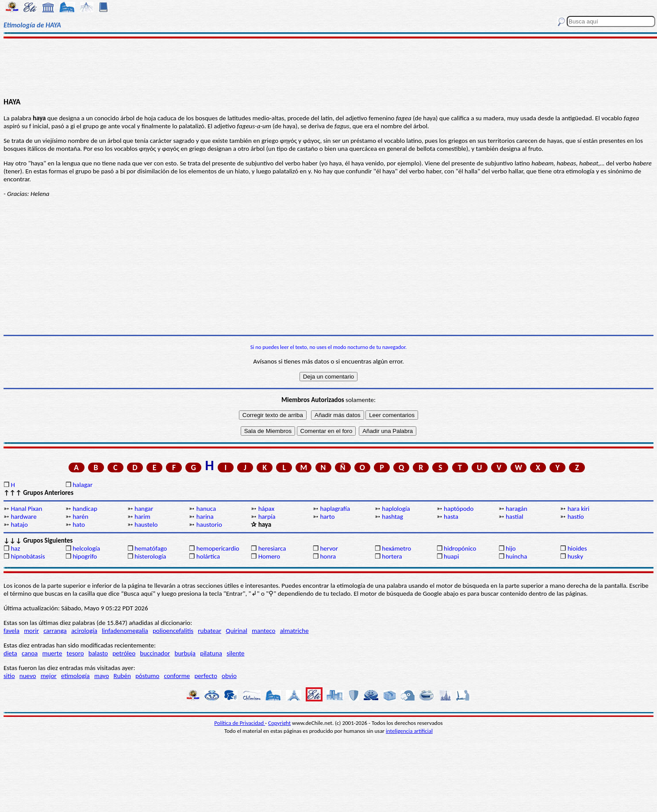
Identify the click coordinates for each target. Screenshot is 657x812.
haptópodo (459, 509)
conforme (177, 676)
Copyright (279, 723)
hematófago (151, 548)
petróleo (124, 653)
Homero (269, 556)
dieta (10, 653)
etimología (75, 676)
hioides (577, 548)
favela (12, 631)
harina (205, 517)
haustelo (146, 525)
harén (80, 517)
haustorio (209, 525)
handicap (85, 509)
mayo (102, 676)
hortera (392, 556)
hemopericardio (218, 548)
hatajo (19, 525)
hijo (511, 548)
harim (142, 517)
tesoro (75, 653)
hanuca (206, 509)
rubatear (209, 631)
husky (575, 556)
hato (79, 525)
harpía (267, 517)
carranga (55, 631)
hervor (329, 548)
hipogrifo (85, 556)
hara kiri (579, 509)
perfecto (206, 676)
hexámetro (396, 548)
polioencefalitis (173, 631)
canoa (30, 653)
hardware (23, 517)
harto (327, 517)
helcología (86, 548)
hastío (576, 517)
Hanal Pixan (26, 509)
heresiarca (272, 548)
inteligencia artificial (409, 731)
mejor (49, 676)
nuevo (28, 676)
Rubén (122, 676)
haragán (517, 509)
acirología (84, 631)
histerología (150, 556)
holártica (208, 556)
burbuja (185, 653)
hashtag (392, 517)
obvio (229, 676)
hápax (267, 509)
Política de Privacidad (240, 723)
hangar (144, 509)
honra (328, 556)
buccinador (155, 653)
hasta (451, 517)
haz (15, 548)
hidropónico (460, 548)
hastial (515, 517)
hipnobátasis (28, 556)
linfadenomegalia (125, 631)
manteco (263, 631)
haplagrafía (335, 509)
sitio (9, 676)
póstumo (147, 676)
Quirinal (236, 631)
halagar (83, 485)
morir (31, 631)
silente (235, 653)
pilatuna (211, 653)
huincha (517, 556)
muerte (52, 653)
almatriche (294, 631)
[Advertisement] (329, 67)
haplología (396, 509)
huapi (451, 556)
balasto (98, 653)
